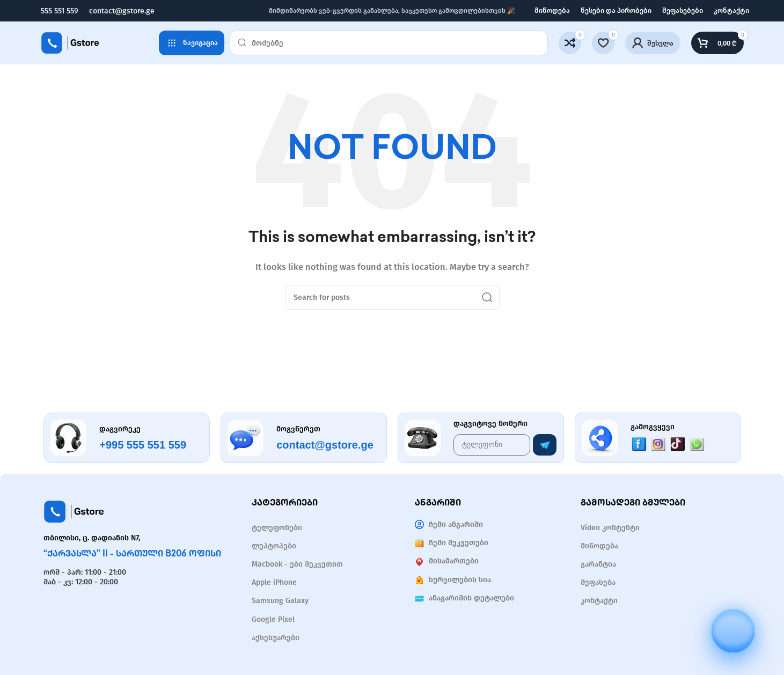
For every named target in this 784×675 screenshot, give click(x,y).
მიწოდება (599, 546)
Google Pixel (273, 619)
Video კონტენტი (610, 528)
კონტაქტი (599, 601)
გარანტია (598, 564)
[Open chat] (733, 621)
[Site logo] (70, 42)
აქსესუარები (276, 638)
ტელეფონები (277, 528)
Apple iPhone (274, 582)
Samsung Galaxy (280, 601)
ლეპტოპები (274, 546)
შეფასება (598, 582)
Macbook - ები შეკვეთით (297, 564)
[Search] (389, 43)
